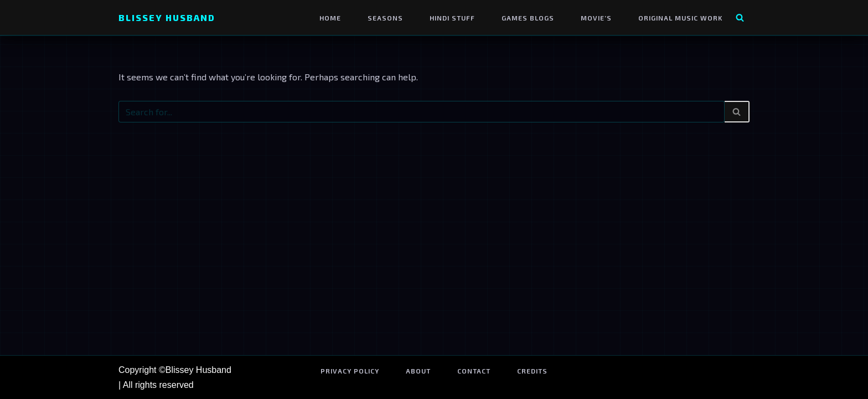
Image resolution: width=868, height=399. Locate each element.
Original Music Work (680, 18)
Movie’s (596, 18)
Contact (474, 371)
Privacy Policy (350, 371)
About (418, 371)
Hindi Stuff (452, 18)
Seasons (385, 18)
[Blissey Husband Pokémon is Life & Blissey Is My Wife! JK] (167, 17)
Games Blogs (528, 18)
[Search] (740, 17)
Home (330, 18)
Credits (532, 371)
